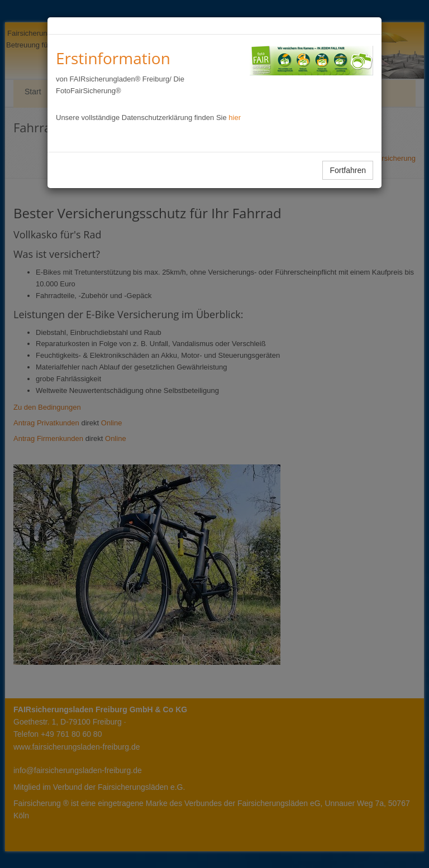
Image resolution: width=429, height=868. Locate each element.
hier (235, 118)
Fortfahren (348, 170)
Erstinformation (113, 58)
